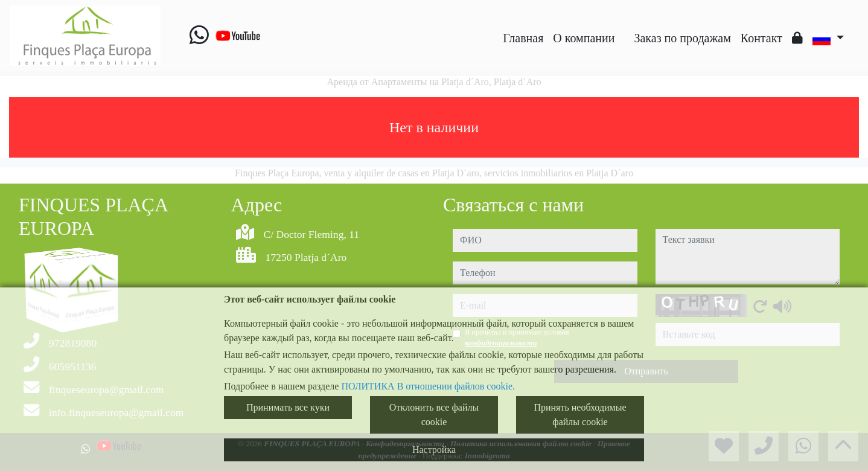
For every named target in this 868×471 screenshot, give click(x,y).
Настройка (434, 450)
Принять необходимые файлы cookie (580, 415)
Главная (523, 38)
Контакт (761, 38)
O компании (584, 38)
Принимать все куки (288, 407)
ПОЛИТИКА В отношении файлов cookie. (428, 386)
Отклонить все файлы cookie (434, 415)
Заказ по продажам (682, 38)
